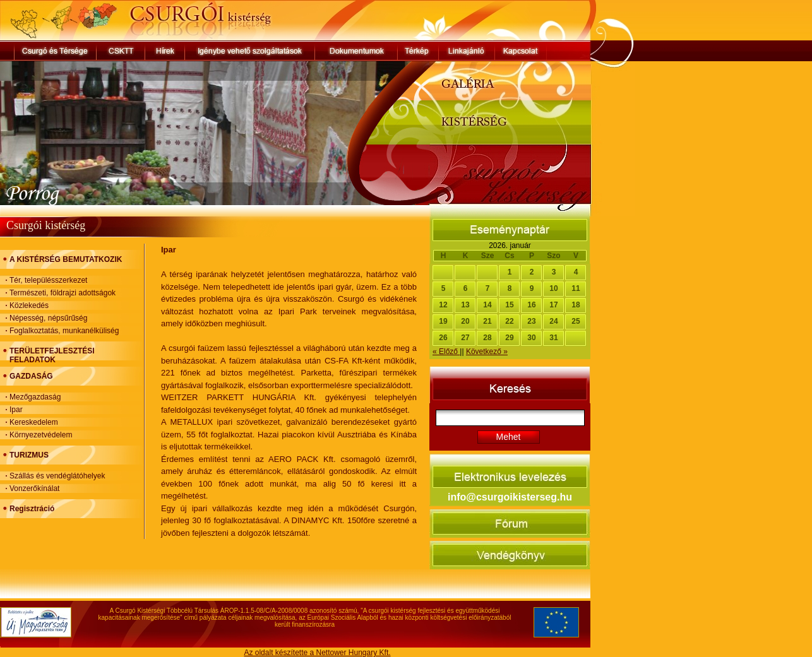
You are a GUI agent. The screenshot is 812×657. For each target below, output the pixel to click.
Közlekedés (29, 305)
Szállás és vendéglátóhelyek (57, 476)
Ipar (16, 410)
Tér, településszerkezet (48, 280)
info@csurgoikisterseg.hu (510, 497)
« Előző (446, 352)
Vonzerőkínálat (34, 488)
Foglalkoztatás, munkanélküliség (64, 331)
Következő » (487, 352)
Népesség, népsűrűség (48, 318)
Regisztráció (32, 509)
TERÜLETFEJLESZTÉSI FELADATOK (52, 355)
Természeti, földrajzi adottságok (63, 293)
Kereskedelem (34, 422)
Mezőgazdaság (35, 397)
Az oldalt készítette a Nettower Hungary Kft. (317, 653)
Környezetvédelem (41, 435)
